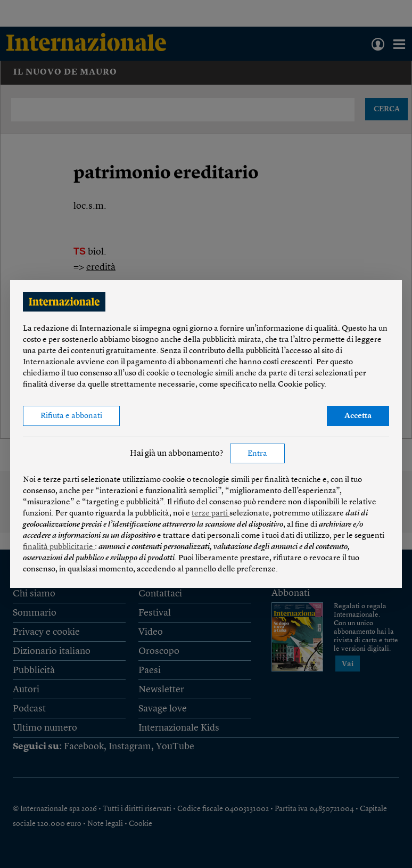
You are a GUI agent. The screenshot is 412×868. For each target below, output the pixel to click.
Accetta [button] (358, 416)
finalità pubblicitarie (59, 547)
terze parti (211, 514)
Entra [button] (257, 454)
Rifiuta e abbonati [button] (71, 416)
